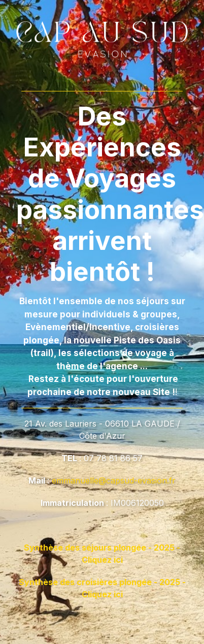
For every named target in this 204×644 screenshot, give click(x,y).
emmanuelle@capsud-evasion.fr (114, 480)
